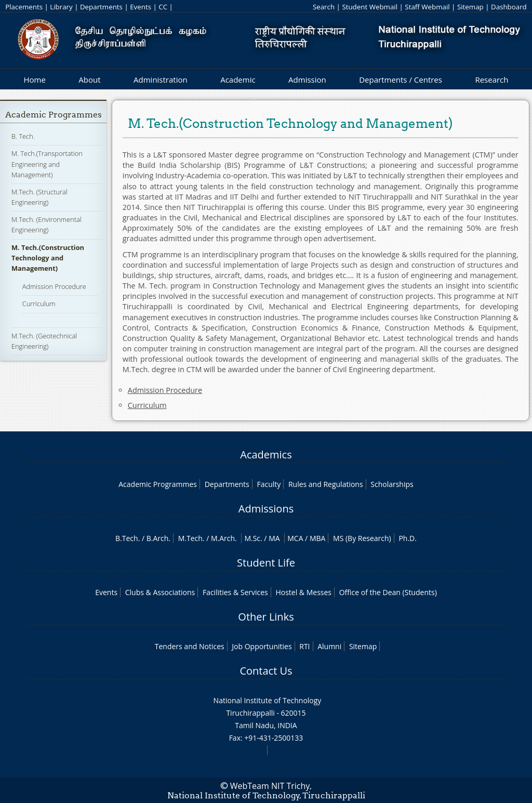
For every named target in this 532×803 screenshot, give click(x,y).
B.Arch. (158, 538)
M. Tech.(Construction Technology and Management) (48, 258)
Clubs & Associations (160, 592)
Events (141, 7)
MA (274, 538)
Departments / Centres (401, 80)
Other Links (266, 617)
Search (324, 7)
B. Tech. (23, 136)
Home (34, 80)
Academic (238, 80)
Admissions (266, 509)
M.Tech (190, 538)
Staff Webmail (427, 7)
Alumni (329, 646)
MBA (318, 538)
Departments (101, 7)
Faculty (269, 484)
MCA (295, 538)
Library (61, 7)
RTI (304, 646)
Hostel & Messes (303, 592)
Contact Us (266, 671)
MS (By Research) (362, 538)
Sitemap (470, 7)
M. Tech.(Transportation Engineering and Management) (47, 164)
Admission (307, 80)
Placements (24, 7)
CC (163, 7)
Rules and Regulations (326, 484)
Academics (266, 455)
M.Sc (252, 538)
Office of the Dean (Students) (388, 592)
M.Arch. (224, 538)
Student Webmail (370, 7)
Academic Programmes (54, 115)
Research (491, 80)
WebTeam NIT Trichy (270, 786)
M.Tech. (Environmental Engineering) (46, 225)
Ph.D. (408, 538)
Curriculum (39, 304)
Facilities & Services (235, 592)
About (89, 80)
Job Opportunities (262, 646)
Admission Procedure (54, 286)
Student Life (266, 563)
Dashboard (509, 7)
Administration (161, 80)
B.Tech (127, 538)
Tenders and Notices (190, 646)
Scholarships (392, 484)
